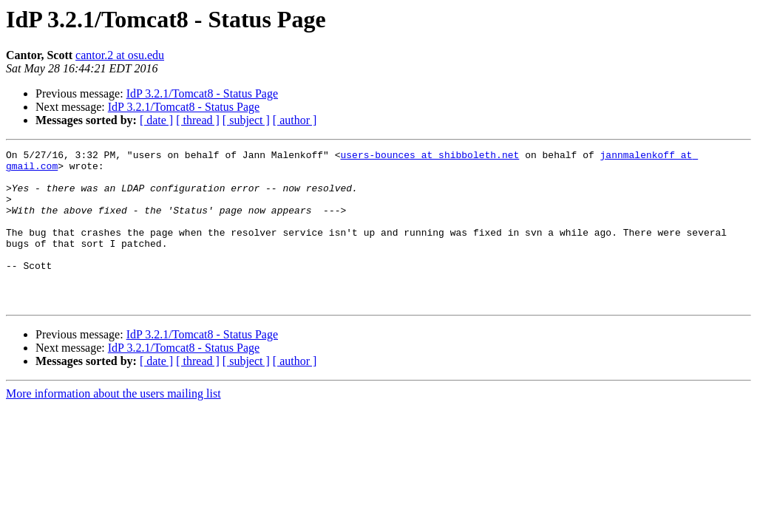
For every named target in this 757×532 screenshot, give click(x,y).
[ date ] (156, 120)
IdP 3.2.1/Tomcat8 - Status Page (202, 93)
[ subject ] (246, 120)
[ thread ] (198, 120)
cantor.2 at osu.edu (120, 55)
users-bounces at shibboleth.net (430, 157)
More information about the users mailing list (113, 424)
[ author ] (295, 120)
